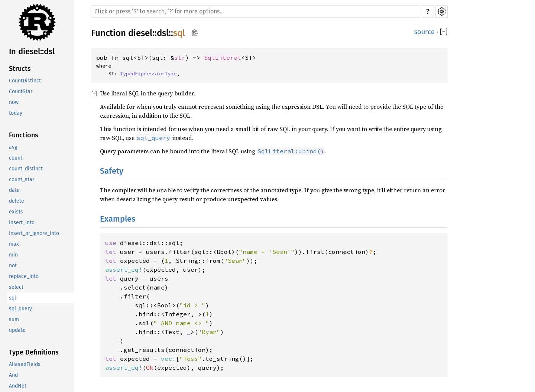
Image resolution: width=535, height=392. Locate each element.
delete (17, 201)
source (424, 32)
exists (16, 212)
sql (12, 298)
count (16, 158)
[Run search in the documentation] (256, 12)
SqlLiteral (223, 58)
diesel (140, 33)
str (180, 58)
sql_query (20, 309)
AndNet (18, 386)
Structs (20, 69)
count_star (22, 179)
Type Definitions (34, 352)
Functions (24, 135)
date (14, 190)
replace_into (24, 276)
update (17, 330)
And (13, 375)
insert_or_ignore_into (34, 233)
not (13, 266)
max (14, 244)
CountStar (21, 92)
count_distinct (26, 169)
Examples (118, 219)
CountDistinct (25, 81)
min (13, 255)
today (16, 113)
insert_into (22, 223)
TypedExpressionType (148, 73)
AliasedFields (25, 364)
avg (13, 147)
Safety (112, 171)
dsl (163, 33)
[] (444, 32)
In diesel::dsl (32, 51)
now (14, 102)
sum (14, 319)
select (16, 287)
